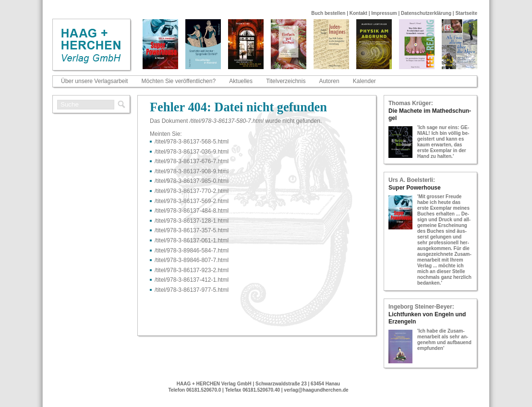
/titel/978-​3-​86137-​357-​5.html (192, 230)
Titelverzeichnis (286, 81)
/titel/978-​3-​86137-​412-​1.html (192, 280)
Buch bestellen (328, 13)
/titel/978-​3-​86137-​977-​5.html (192, 290)
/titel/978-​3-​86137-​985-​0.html (192, 181)
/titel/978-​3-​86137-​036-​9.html (192, 152)
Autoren (329, 81)
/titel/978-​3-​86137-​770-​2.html (192, 191)
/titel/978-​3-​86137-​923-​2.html (192, 270)
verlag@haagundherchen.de (316, 390)
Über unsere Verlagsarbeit (94, 81)
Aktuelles (241, 81)
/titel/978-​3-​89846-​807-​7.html (192, 260)
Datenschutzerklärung (426, 13)
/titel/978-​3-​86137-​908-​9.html (192, 171)
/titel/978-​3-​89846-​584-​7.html (192, 251)
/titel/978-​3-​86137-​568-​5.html (192, 142)
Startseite (466, 13)
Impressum (384, 13)
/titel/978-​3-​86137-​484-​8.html (192, 211)
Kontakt (358, 13)
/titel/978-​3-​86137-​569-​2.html (192, 201)
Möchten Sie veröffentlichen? (179, 81)
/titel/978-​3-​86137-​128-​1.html (192, 221)
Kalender (364, 81)
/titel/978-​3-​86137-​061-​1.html (192, 240)
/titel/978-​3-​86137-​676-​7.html (192, 161)
